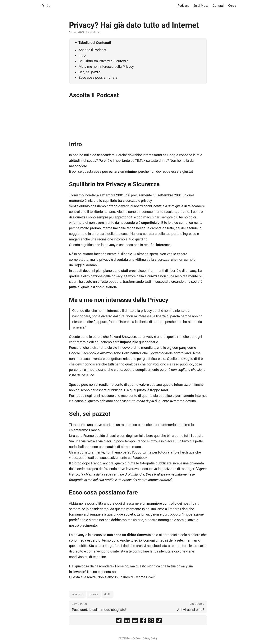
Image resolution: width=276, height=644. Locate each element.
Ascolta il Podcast (92, 50)
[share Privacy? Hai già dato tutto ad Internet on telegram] (159, 621)
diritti (108, 594)
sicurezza (78, 594)
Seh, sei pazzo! (90, 72)
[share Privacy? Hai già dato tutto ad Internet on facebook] (143, 621)
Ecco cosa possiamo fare (98, 77)
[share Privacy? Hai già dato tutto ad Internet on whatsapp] (151, 621)
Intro (82, 55)
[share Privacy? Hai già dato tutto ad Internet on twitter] (119, 621)
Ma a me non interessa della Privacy (106, 67)
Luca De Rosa (134, 638)
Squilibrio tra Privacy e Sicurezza (103, 61)
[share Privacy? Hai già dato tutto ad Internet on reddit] (135, 621)
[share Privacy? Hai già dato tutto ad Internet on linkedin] (127, 621)
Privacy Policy (150, 638)
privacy (94, 594)
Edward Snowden (123, 337)
